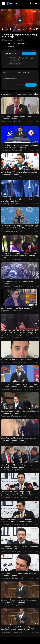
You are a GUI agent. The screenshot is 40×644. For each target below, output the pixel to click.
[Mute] (30, 29)
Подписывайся (29, 53)
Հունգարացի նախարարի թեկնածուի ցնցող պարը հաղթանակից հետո (18, 200)
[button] (36, 3)
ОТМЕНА (20, 85)
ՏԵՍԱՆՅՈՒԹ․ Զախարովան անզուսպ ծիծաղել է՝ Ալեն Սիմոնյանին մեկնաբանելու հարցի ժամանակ (20, 228)
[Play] (3, 29)
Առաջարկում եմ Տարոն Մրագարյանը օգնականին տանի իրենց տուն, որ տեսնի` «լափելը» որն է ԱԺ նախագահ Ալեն (17, 629)
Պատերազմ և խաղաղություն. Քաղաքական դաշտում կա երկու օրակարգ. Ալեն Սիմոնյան (18, 521)
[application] (20, 21)
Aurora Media (10, 53)
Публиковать (31, 85)
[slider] (13, 29)
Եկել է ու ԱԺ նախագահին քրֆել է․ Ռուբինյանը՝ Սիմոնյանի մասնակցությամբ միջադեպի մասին (20, 385)
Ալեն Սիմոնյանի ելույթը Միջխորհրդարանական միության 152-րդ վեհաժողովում (20, 146)
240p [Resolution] (34, 29)
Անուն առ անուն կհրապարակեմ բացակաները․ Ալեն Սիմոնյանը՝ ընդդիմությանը (20, 601)
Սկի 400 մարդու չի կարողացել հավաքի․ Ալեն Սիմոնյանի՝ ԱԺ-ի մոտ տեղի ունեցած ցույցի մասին (19, 256)
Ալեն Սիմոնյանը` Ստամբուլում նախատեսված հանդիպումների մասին (19, 173)
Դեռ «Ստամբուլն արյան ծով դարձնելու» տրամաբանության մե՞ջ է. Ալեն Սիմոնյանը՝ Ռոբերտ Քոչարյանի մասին (18, 494)
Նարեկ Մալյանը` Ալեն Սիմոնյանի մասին (17, 308)
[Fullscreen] (37, 29)
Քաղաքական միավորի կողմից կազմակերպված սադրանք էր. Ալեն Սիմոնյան (20, 412)
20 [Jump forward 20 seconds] (27, 29)
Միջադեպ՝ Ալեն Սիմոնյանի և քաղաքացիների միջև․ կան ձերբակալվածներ (19, 439)
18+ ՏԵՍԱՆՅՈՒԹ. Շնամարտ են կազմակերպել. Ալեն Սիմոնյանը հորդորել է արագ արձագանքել (19, 334)
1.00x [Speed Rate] (23, 29)
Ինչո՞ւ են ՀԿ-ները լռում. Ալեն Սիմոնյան (16, 360)
